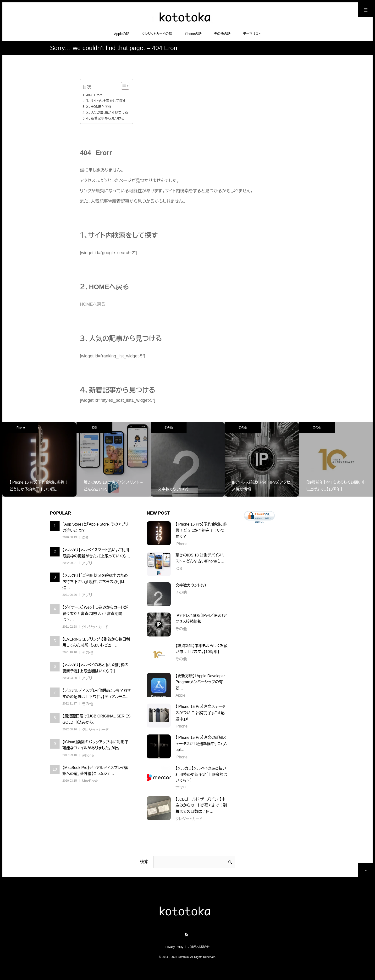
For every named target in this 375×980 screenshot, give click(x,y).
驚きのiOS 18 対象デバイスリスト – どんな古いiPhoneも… (200, 558)
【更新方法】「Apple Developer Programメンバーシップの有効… (200, 682)
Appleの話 (122, 34)
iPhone (20, 428)
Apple (180, 695)
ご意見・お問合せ (199, 947)
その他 (168, 428)
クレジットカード (95, 627)
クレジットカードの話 (157, 34)
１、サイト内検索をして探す (106, 101)
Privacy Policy (174, 947)
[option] (39, 459)
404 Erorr (94, 95)
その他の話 (222, 34)
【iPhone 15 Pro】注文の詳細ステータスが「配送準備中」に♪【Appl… (201, 744)
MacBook (90, 781)
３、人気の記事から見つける (107, 113)
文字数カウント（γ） (191, 585)
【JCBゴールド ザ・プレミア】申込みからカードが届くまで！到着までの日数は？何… (201, 805)
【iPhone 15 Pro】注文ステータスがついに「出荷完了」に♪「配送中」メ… (201, 713)
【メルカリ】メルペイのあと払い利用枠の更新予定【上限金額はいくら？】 (201, 774)
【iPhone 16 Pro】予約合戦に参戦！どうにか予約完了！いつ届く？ (201, 530)
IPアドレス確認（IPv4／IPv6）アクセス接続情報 (201, 619)
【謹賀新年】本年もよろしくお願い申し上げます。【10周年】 (201, 649)
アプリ (87, 563)
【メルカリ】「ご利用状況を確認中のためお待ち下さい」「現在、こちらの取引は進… (95, 582)
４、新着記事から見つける (105, 118)
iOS (94, 428)
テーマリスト (252, 34)
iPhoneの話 (193, 34)
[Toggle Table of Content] (123, 86)
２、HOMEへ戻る (99, 107)
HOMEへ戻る (93, 304)
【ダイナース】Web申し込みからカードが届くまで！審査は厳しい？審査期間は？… (95, 613)
